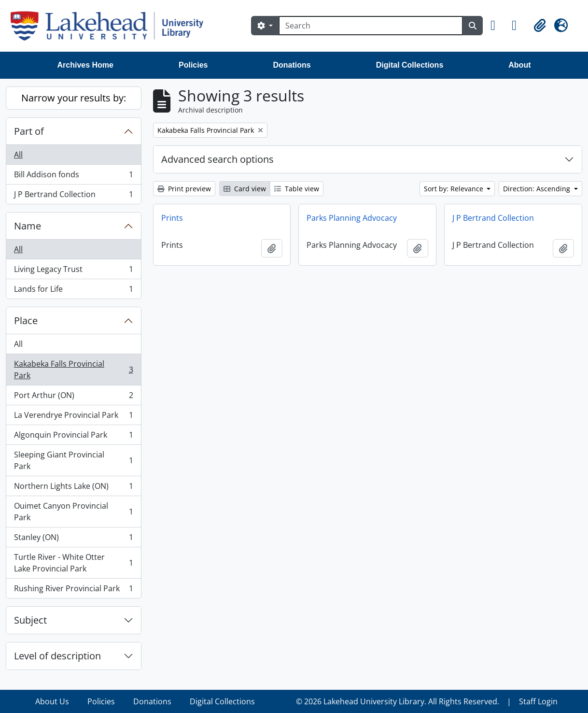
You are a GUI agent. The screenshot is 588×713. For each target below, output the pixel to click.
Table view (297, 189)
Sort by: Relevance (455, 189)
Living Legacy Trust (73, 271)
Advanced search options (217, 159)
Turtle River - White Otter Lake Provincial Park (73, 563)
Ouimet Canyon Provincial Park (73, 512)
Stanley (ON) (73, 539)
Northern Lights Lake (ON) (73, 488)
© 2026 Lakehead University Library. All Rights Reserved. (398, 701)
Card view (245, 189)
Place (26, 321)
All (18, 155)
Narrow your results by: (74, 98)
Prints (172, 218)
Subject (30, 620)
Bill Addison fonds (73, 177)
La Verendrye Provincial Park (73, 417)
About (519, 65)
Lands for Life (73, 291)
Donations (292, 65)
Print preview (184, 189)
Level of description (57, 656)
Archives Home (86, 65)
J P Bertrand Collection (73, 196)
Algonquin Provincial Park (73, 437)
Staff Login (538, 701)
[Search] (371, 26)
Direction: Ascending (538, 189)
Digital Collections (410, 65)
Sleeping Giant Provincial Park (73, 460)
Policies (193, 65)
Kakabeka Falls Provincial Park (73, 370)
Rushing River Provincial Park (73, 590)
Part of (29, 131)
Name (28, 226)
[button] (497, 26)
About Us (52, 701)
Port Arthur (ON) (73, 397)
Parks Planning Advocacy (352, 218)
